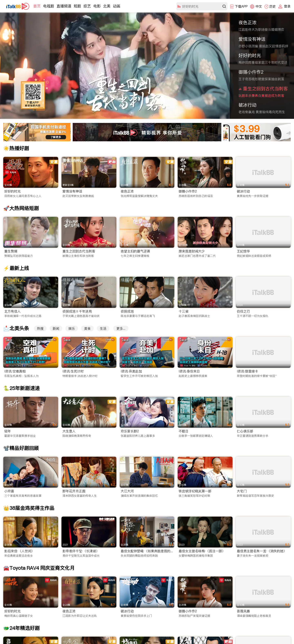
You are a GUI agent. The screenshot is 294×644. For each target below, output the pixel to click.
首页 (37, 6)
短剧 (77, 6)
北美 (107, 6)
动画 (117, 6)
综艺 (87, 6)
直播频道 (64, 6)
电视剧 (49, 6)
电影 (97, 6)
